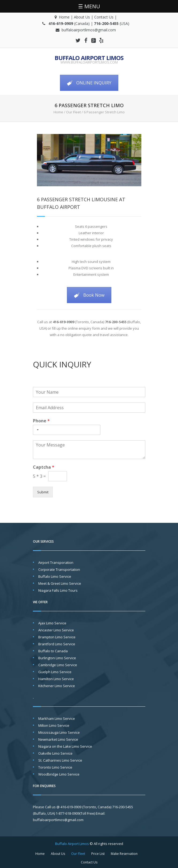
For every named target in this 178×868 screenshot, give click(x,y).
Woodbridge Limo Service (59, 774)
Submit (43, 492)
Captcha (44, 467)
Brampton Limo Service (57, 637)
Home (64, 17)
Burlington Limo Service (57, 658)
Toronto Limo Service (55, 767)
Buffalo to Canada (53, 651)
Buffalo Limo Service (55, 576)
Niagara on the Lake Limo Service (65, 746)
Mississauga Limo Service (59, 732)
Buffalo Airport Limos (89, 58)
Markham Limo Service (57, 718)
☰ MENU (89, 6)
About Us (82, 17)
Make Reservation (124, 854)
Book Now (89, 295)
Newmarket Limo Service (58, 739)
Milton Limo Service (54, 725)
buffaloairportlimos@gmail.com (89, 30)
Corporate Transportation (59, 569)
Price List (98, 854)
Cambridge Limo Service (58, 665)
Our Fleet (73, 112)
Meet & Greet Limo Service (60, 583)
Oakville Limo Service (55, 753)
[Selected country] (37, 430)
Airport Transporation (56, 562)
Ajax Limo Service (52, 623)
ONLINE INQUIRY (89, 83)
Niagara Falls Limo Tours (58, 590)
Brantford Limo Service (57, 644)
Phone (41, 421)
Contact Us (104, 17)
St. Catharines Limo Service (60, 760)
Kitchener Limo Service (57, 686)
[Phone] (67, 430)
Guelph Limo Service (55, 672)
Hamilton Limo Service (56, 679)
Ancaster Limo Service (56, 630)
